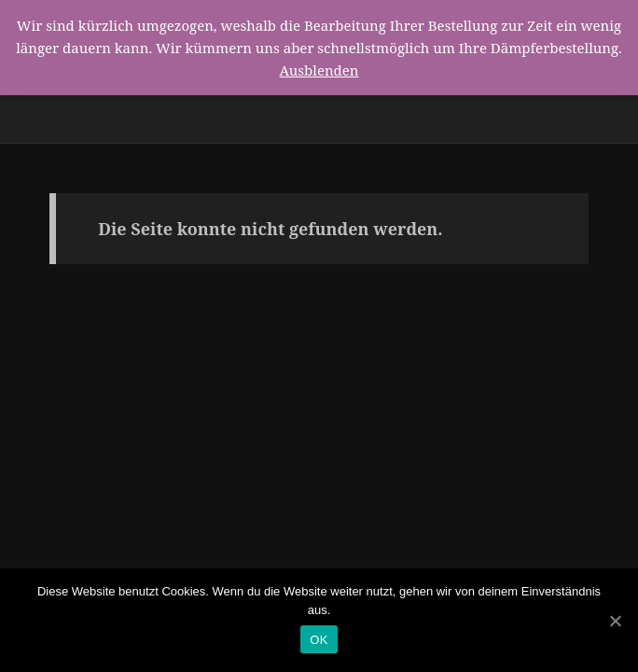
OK (319, 640)
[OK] (615, 621)
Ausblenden (319, 70)
